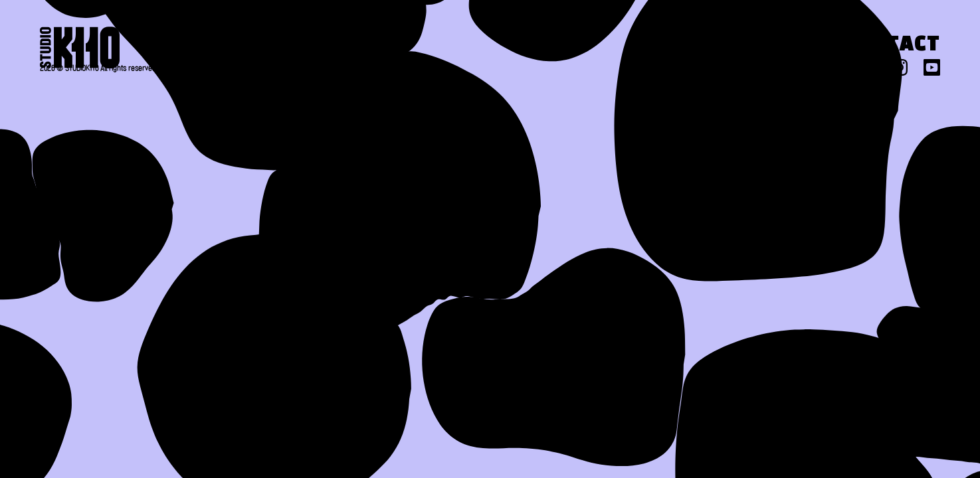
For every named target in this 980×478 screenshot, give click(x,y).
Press (768, 45)
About (554, 45)
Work (662, 45)
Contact (891, 45)
